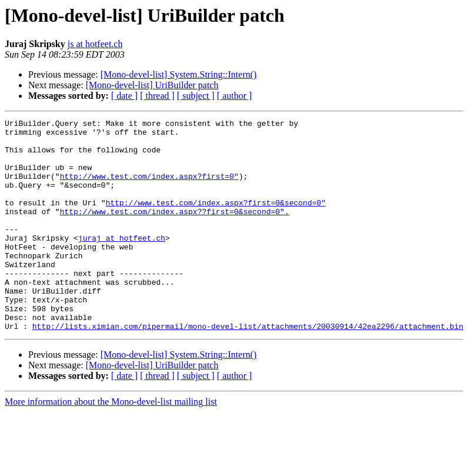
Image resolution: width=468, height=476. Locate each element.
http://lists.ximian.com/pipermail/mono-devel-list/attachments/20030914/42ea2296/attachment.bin (248, 368)
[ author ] (235, 96)
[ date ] (124, 96)
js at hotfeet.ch (95, 44)
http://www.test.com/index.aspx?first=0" (149, 188)
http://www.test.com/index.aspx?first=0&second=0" (216, 220)
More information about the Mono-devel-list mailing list (111, 444)
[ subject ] (196, 96)
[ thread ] (157, 96)
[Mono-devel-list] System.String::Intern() (179, 74)
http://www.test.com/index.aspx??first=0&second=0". (175, 231)
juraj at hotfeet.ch (122, 262)
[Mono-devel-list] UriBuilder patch (152, 85)
